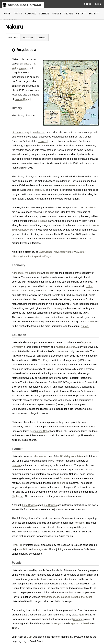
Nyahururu (18, 496)
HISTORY (81, 14)
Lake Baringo (49, 505)
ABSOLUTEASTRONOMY (25, 5)
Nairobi (85, 326)
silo (89, 290)
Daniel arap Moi (36, 190)
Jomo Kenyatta (69, 185)
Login (98, 4)
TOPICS (18, 14)
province (24, 68)
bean (43, 290)
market (91, 322)
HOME (7, 14)
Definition (42, 38)
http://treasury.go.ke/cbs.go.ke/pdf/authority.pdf (66, 597)
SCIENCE (44, 14)
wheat (15, 290)
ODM (29, 637)
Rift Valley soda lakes (71, 456)
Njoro (81, 615)
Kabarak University (66, 347)
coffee (89, 286)
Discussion (28, 38)
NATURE (56, 14)
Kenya (26, 64)
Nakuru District (23, 99)
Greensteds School (40, 431)
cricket (81, 523)
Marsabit (88, 207)
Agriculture (18, 273)
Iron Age (38, 549)
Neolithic (23, 549)
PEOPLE (68, 14)
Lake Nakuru (40, 456)
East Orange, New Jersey (53, 252)
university (78, 619)
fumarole (65, 478)
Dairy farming (55, 308)
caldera (61, 483)
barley (23, 290)
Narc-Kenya (41, 221)
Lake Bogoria (29, 505)
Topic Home (13, 38)
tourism (50, 273)
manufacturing (33, 273)
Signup (87, 4)
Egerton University (81, 623)
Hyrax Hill (43, 141)
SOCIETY (94, 14)
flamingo (17, 465)
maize (31, 290)
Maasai (16, 154)
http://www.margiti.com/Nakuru (29, 132)
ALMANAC (31, 14)
